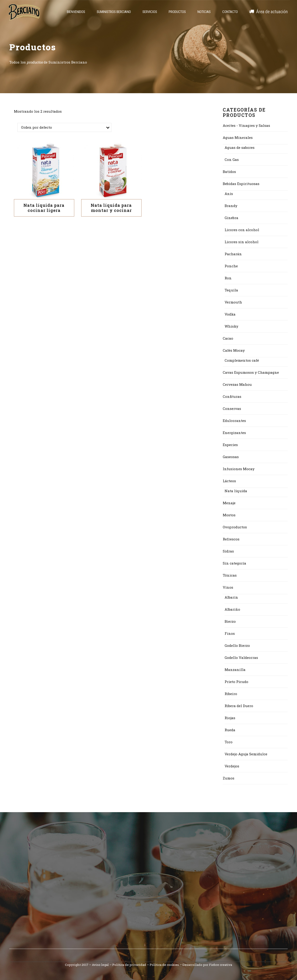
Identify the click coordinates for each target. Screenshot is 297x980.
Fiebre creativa (221, 965)
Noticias (204, 12)
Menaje (229, 503)
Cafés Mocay (234, 350)
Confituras (232, 396)
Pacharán (233, 254)
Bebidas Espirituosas (241, 184)
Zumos (229, 778)
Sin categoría (234, 563)
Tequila (231, 290)
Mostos (229, 515)
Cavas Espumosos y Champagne (251, 372)
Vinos (228, 587)
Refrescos (231, 539)
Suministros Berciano (114, 12)
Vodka (230, 314)
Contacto (230, 12)
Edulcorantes (234, 421)
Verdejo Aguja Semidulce (246, 754)
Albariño (232, 609)
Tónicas (230, 575)
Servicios (150, 12)
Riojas (230, 718)
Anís (229, 194)
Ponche (231, 266)
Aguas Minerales (238, 137)
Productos (177, 12)
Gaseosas (231, 457)
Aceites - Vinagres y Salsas (246, 125)
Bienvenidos (76, 12)
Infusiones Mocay (239, 469)
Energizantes (234, 433)
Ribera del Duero (239, 706)
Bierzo (230, 621)
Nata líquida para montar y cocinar (111, 208)
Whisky (231, 326)
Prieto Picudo (236, 682)
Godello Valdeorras (241, 658)
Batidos (229, 172)
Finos (230, 633)
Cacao (228, 338)
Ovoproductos (235, 527)
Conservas (232, 409)
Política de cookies (164, 965)
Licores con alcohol (242, 230)
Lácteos (229, 481)
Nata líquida (236, 491)
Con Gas (232, 160)
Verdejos (232, 766)
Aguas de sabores (240, 147)
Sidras (228, 551)
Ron (228, 278)
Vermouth (233, 302)
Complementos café (242, 360)
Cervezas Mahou (237, 384)
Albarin (231, 597)
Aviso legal (100, 965)
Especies (230, 445)
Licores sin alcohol (242, 242)
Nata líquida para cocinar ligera (44, 208)
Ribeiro (231, 694)
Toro (229, 742)
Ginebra (231, 218)
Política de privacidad (129, 965)
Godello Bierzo (237, 645)
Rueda (230, 730)
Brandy (231, 206)
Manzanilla (235, 670)
